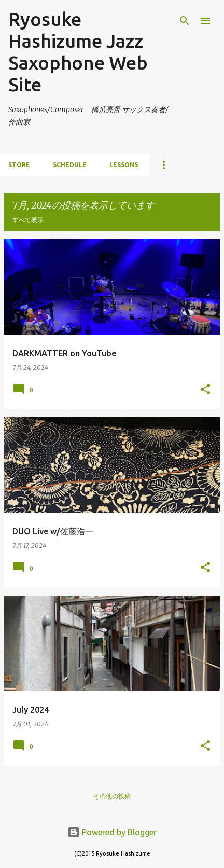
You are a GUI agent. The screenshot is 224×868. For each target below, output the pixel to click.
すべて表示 (28, 220)
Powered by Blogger (112, 832)
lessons (124, 165)
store (19, 165)
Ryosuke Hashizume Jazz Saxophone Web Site (78, 52)
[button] (205, 390)
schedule (70, 165)
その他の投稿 (112, 796)
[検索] (185, 21)
